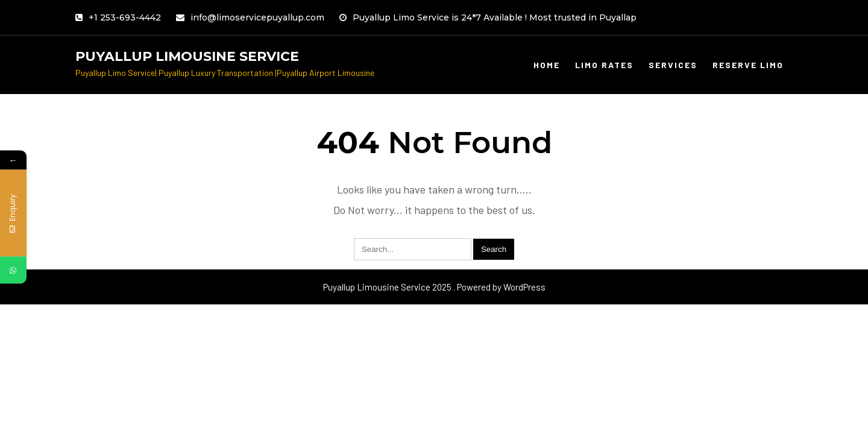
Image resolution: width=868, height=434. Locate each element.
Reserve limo (748, 65)
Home (547, 65)
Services (673, 65)
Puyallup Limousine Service (187, 56)
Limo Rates (604, 65)
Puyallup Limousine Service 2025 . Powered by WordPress (434, 287)
